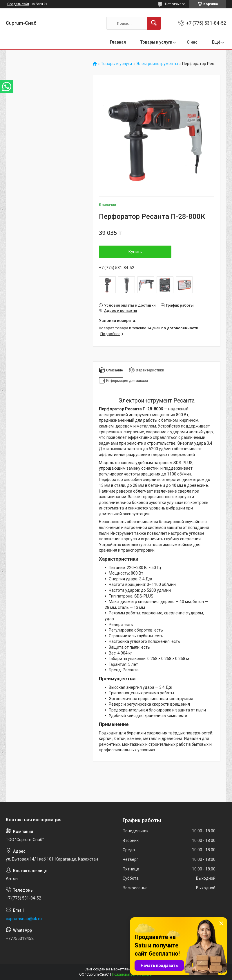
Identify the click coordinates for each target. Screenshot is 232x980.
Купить (135, 252)
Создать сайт (18, 4)
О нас (192, 42)
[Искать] (154, 23)
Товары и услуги (156, 42)
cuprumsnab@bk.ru (24, 919)
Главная (118, 42)
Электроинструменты (157, 64)
